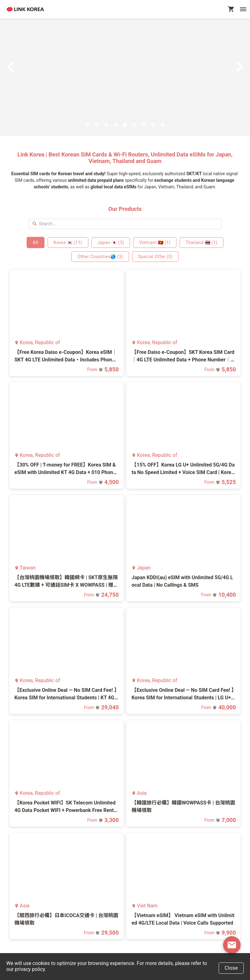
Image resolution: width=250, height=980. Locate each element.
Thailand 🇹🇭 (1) (201, 242)
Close (231, 968)
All (36, 242)
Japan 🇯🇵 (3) (111, 242)
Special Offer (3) (155, 257)
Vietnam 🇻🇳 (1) (155, 242)
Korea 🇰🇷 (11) (68, 242)
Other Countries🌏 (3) (100, 257)
